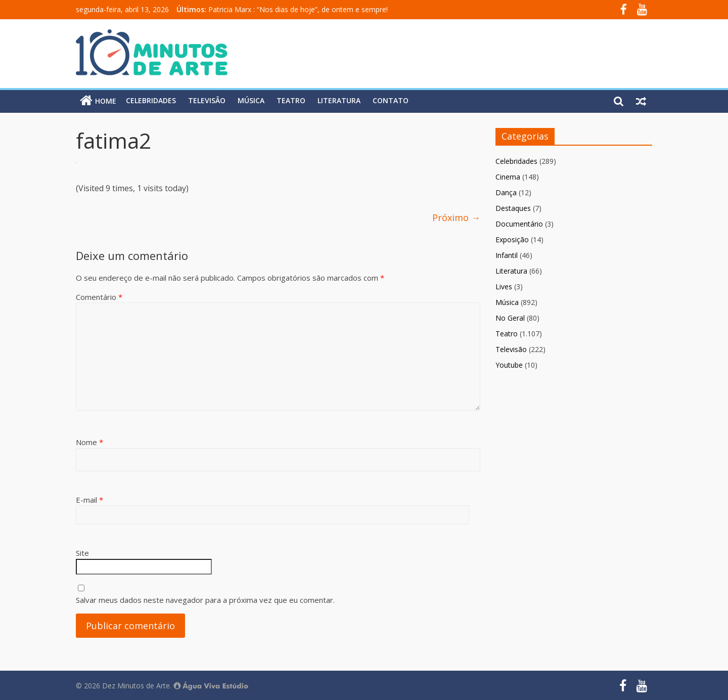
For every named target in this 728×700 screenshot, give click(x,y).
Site (82, 553)
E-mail (89, 500)
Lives (504, 287)
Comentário (99, 297)
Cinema (508, 177)
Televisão (207, 100)
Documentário (519, 224)
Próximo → (456, 217)
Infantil (507, 255)
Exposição (512, 239)
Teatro (291, 100)
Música (251, 100)
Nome (89, 442)
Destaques (513, 208)
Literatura (339, 100)
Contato (391, 100)
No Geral (510, 318)
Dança (506, 192)
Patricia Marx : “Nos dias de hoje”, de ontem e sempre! (298, 9)
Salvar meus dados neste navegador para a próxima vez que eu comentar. (205, 600)
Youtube (509, 365)
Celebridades (151, 100)
